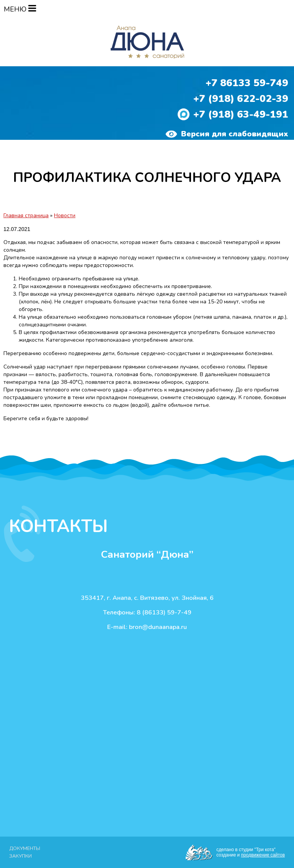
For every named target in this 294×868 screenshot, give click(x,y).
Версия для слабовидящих (227, 134)
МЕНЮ (20, 9)
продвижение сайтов (263, 855)
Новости (65, 215)
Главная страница (26, 215)
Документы (25, 848)
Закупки (20, 856)
